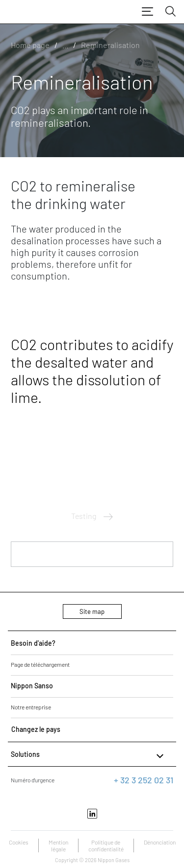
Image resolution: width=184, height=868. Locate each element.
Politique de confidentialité (106, 845)
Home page (30, 45)
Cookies (19, 842)
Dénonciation (160, 842)
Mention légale (58, 845)
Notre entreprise (31, 707)
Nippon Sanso (32, 686)
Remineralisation (110, 45)
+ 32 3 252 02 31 (144, 780)
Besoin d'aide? (33, 643)
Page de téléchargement (40, 664)
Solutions (88, 756)
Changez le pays (36, 729)
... (65, 45)
